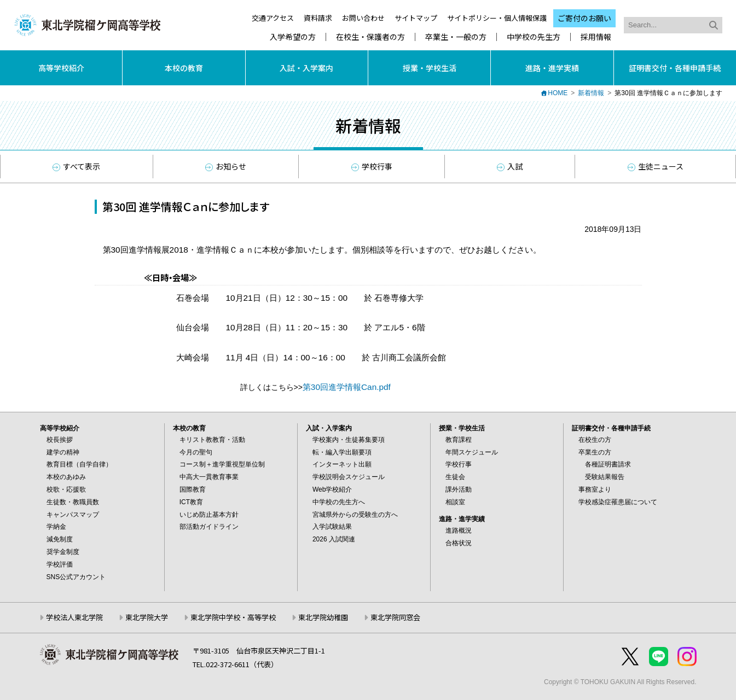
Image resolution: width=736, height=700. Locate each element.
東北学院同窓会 (395, 617)
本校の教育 (184, 68)
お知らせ (226, 166)
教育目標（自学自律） (79, 464)
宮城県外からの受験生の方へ (355, 515)
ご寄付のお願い (584, 18)
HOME (558, 93)
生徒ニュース (656, 166)
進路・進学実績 (552, 68)
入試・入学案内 (306, 68)
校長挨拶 (60, 440)
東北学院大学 (147, 617)
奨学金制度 (63, 552)
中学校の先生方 (534, 37)
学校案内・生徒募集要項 (349, 440)
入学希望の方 (293, 37)
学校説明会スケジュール (349, 477)
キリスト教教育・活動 (212, 440)
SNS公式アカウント (76, 577)
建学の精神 (63, 452)
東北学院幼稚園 (323, 617)
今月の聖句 (196, 452)
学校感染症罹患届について (618, 502)
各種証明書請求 (608, 464)
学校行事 (372, 166)
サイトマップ (416, 18)
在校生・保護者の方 (370, 37)
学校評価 (60, 564)
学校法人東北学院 (74, 617)
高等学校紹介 (61, 68)
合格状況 (459, 543)
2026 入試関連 (334, 539)
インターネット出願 (342, 464)
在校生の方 (595, 440)
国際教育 (193, 489)
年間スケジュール (472, 452)
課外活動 (459, 489)
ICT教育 (191, 502)
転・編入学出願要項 (342, 452)
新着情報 (591, 93)
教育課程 (459, 440)
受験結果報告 (605, 477)
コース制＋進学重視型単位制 (222, 464)
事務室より (595, 489)
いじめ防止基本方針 (209, 515)
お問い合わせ (363, 18)
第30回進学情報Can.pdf (347, 387)
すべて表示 (76, 166)
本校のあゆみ (66, 477)
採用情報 (596, 37)
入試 (510, 166)
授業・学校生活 (430, 68)
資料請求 (318, 18)
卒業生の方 (595, 452)
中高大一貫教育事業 (209, 477)
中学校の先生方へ (339, 502)
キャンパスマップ (73, 515)
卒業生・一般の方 (456, 37)
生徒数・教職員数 (73, 502)
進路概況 (459, 530)
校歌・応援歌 (66, 489)
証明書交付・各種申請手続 (675, 68)
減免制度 (60, 539)
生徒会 (455, 477)
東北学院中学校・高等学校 (233, 617)
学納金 (56, 527)
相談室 (455, 502)
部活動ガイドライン (209, 527)
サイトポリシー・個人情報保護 (497, 18)
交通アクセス (273, 18)
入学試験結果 (332, 527)
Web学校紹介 (332, 489)
